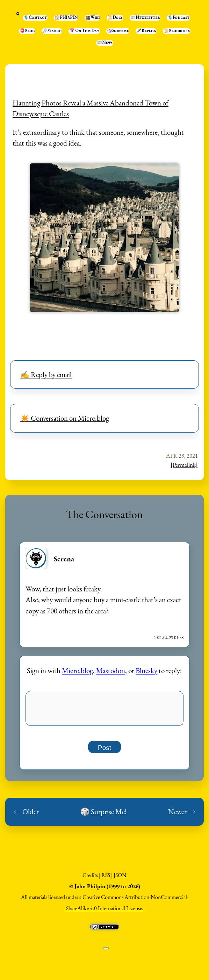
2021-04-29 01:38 (168, 638)
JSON (120, 879)
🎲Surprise (118, 31)
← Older (26, 815)
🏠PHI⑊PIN (66, 18)
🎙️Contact (35, 18)
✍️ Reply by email (46, 374)
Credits (90, 879)
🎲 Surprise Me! (103, 815)
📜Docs (115, 18)
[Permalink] (184, 465)
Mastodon (111, 670)
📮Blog (27, 31)
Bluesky (146, 670)
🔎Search (52, 31)
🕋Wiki (92, 18)
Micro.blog (77, 670)
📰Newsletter (145, 18)
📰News (105, 43)
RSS (106, 879)
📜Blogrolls (177, 31)
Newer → (182, 815)
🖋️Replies (146, 31)
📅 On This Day (84, 31)
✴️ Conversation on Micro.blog (65, 418)
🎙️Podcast (178, 18)
